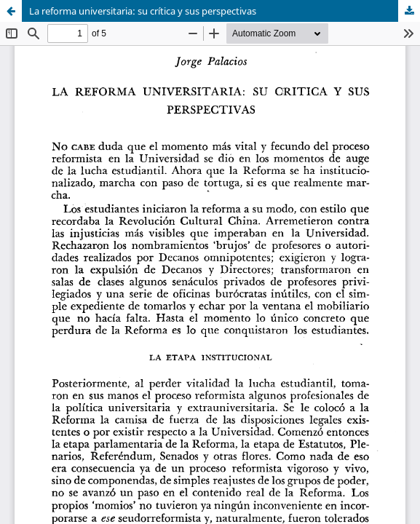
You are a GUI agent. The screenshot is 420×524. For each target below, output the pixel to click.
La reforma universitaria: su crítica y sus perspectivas (143, 11)
